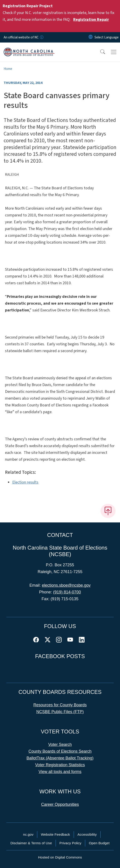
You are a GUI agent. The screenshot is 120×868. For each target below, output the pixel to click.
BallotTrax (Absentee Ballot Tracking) (60, 758)
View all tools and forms (60, 772)
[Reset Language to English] (91, 37)
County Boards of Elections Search (60, 751)
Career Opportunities (60, 804)
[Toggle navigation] (114, 52)
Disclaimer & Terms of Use (31, 843)
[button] (100, 52)
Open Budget (99, 843)
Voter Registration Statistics (60, 765)
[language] (107, 37)
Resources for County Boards (60, 705)
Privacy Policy (70, 843)
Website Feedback (55, 834)
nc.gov (28, 834)
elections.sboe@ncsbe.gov (66, 585)
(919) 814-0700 (67, 592)
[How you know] (41, 37)
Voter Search (60, 745)
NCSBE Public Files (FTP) (60, 712)
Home (8, 69)
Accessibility (87, 834)
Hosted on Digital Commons (60, 857)
